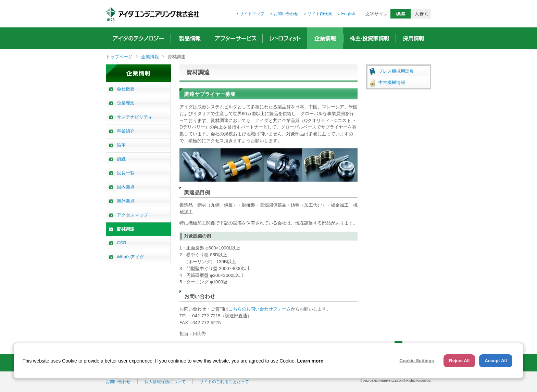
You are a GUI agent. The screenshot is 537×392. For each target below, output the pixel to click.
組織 (121, 159)
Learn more (310, 361)
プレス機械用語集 (396, 71)
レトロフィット (285, 38)
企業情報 (325, 38)
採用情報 (413, 38)
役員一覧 (126, 173)
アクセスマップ (132, 215)
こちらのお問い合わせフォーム (260, 309)
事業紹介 (126, 131)
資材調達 (125, 229)
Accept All (496, 361)
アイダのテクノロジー (138, 38)
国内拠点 (126, 187)
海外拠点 (126, 201)
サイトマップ (252, 14)
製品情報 (189, 38)
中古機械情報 (392, 82)
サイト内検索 (320, 14)
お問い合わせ (286, 14)
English (348, 14)
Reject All (459, 361)
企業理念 (126, 103)
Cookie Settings (417, 361)
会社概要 (126, 89)
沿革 (121, 145)
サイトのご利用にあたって (224, 382)
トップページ (119, 57)
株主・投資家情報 (370, 38)
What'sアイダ (130, 257)
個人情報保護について (165, 382)
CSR (122, 243)
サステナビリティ (135, 117)
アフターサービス (235, 38)
